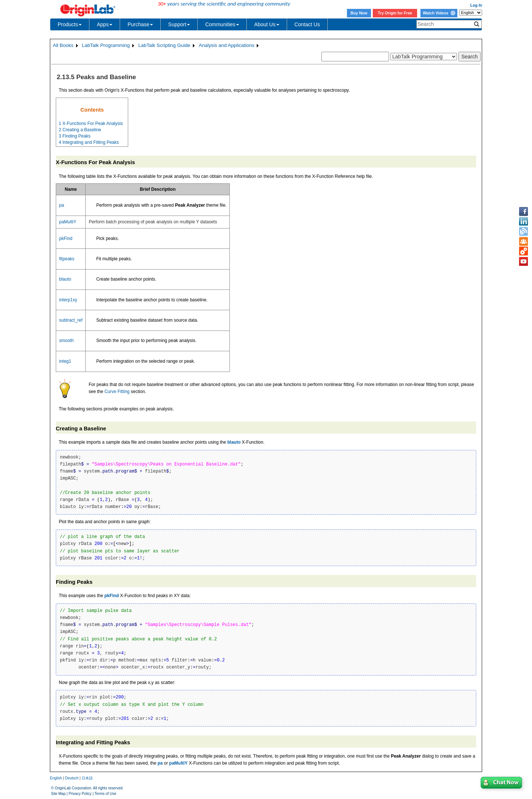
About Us (267, 24)
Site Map (58, 794)
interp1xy (68, 300)
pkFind (66, 238)
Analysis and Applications (226, 45)
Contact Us (307, 24)
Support (179, 24)
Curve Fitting (117, 392)
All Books (63, 45)
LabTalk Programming (106, 45)
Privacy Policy (80, 794)
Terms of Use (105, 794)
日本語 (87, 778)
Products (70, 24)
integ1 (65, 361)
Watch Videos (439, 13)
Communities (222, 24)
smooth (66, 341)
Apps (105, 24)
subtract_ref (71, 320)
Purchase (140, 24)
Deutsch (72, 778)
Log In (476, 5)
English (56, 778)
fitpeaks (67, 259)
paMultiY (68, 222)
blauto (65, 279)
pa (62, 205)
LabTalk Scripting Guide (164, 45)
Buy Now (359, 13)
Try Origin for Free (395, 13)
